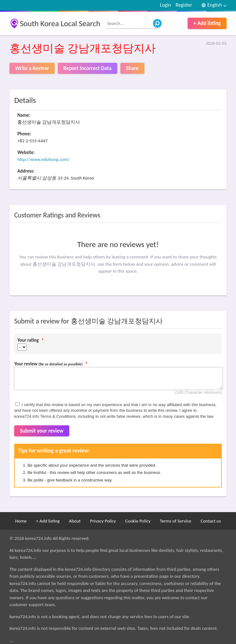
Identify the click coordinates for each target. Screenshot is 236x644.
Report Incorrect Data (88, 68)
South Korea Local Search (60, 24)
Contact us (211, 521)
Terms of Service (176, 521)
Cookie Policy (138, 521)
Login (165, 5)
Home (21, 521)
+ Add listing (207, 23)
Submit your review (42, 431)
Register (184, 5)
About (75, 521)
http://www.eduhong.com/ (44, 159)
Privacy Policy (103, 521)
